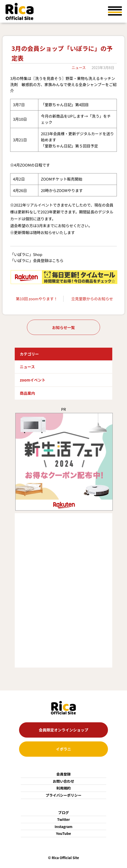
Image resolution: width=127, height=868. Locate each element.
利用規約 (63, 788)
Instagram (63, 826)
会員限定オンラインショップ (63, 730)
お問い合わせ (64, 781)
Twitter (63, 819)
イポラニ (63, 749)
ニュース (79, 67)
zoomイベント (33, 380)
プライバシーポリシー (64, 795)
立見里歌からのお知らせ (92, 299)
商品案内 (27, 393)
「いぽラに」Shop (26, 254)
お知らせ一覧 (63, 327)
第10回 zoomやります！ (37, 299)
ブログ (63, 812)
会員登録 (63, 774)
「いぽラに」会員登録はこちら (37, 260)
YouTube (64, 833)
